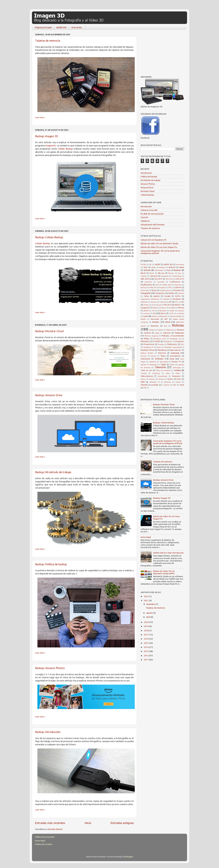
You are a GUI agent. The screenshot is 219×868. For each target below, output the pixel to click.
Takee (172, 365)
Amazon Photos (148, 184)
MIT (166, 319)
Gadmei (181, 293)
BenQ (143, 273)
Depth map (167, 285)
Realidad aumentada (173, 347)
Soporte (144, 217)
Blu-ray (161, 273)
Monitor (156, 322)
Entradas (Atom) (55, 829)
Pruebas (161, 344)
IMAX (155, 308)
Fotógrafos (160, 293)
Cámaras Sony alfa (149, 210)
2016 (147, 639)
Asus (169, 270)
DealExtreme (146, 285)
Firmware (177, 290)
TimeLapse (177, 368)
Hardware (177, 299)
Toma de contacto (163, 370)
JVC (153, 311)
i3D (183, 302)
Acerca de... (77, 27)
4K (150, 264)
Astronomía (159, 270)
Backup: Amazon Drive (49, 395)
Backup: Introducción (48, 732)
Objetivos (145, 221)
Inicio (88, 823)
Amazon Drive (147, 188)
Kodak (172, 311)
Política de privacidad (45, 837)
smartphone (175, 356)
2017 (147, 635)
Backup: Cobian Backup (49, 237)
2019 (147, 626)
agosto (150, 613)
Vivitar (170, 379)
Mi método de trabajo (151, 180)
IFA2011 (178, 305)
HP (170, 302)
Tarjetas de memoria (48, 41)
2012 (147, 655)
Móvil (168, 322)
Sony (172, 359)
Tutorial (144, 373)
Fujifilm (171, 293)
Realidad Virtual (148, 350)
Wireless (167, 382)
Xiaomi (178, 382)
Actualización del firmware (153, 225)
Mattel (143, 319)
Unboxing (156, 373)
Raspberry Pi (148, 347)
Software (159, 359)
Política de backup (149, 177)
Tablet (163, 365)
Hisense (154, 302)
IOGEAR (172, 308)
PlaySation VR (175, 339)
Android (172, 267)
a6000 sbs (168, 264)
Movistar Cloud (148, 191)
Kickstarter (162, 311)
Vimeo (143, 379)
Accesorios (180, 264)
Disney (143, 288)
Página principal (43, 27)
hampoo (166, 299)
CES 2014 (169, 279)
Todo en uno (146, 370)
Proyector (180, 341)
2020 (147, 622)
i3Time (146, 305)
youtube (155, 385)
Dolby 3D (152, 288)
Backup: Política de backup (51, 564)
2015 (147, 643)
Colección (148, 282)
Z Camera (166, 385)
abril (149, 617)
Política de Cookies (44, 844)
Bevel (152, 273)
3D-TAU (143, 264)
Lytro (146, 316)
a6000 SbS (61, 27)
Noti (165, 326)
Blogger (129, 857)
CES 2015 (180, 279)
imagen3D (51, 146)
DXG (170, 288)
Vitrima (161, 379)
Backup (177, 270)
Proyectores (149, 344)
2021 (147, 600)
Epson (154, 290)
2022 (147, 596)
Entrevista (145, 290)
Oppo (157, 333)
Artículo (147, 270)
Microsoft (155, 319)
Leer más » (40, 117)
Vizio (179, 379)
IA (152, 305)
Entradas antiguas (122, 823)
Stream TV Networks (149, 365)
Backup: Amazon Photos (50, 668)
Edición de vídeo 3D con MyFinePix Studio (160, 243)
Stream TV (176, 362)
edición (178, 287)
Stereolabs (164, 362)
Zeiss (182, 385)
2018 (147, 630)
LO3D (171, 313)
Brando (171, 273)
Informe (163, 308)
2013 (147, 651)
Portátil (157, 341)
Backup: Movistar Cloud (49, 331)
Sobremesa (145, 359)
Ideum (159, 305)
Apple (182, 267)
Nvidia (152, 330)
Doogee (162, 288)
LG (154, 313)
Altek (153, 267)
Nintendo (155, 326)
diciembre (151, 604)
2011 (147, 660)
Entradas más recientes (50, 823)
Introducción (146, 173)
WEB (143, 382)
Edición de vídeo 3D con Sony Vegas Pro (159, 247)
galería (157, 296)
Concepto (161, 282)
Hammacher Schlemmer (150, 299)
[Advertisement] (163, 51)
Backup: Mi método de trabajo (53, 472)
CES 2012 (145, 279)
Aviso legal (146, 537)
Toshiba (177, 370)
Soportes (153, 362)
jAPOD (146, 311)
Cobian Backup (65, 149)
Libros (163, 313)
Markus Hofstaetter (159, 316)
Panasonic (179, 333)
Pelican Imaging (151, 336)
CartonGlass (177, 276)
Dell (157, 285)
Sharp (163, 356)
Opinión (147, 333)
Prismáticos (168, 341)
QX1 (182, 344)
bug (179, 273)
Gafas (146, 296)
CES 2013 (158, 279)
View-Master (163, 376)
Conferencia (175, 282)
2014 (147, 647)
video (168, 373)
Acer (146, 267)
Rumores (162, 353)
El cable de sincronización (152, 214)
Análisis (162, 267)
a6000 (158, 264)
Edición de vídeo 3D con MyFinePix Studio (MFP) (164, 572)
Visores (152, 379)
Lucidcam (180, 313)
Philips (147, 339)
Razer (159, 347)
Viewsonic (176, 376)
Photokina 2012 (160, 339)
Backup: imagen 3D (47, 136)
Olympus (180, 330)
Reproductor (176, 350)
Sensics (144, 356)
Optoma (167, 333)
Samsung (175, 353)
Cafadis (144, 276)
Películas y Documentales (173, 336)
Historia (163, 302)
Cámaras (154, 276)
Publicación (172, 344)
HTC (176, 302)
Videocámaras (147, 376)
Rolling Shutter (147, 353)
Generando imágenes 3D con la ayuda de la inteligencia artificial (168, 442)
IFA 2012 (168, 305)
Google (167, 296)
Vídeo (178, 373)
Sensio (153, 356)
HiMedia (144, 302)
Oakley (160, 330)
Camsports (165, 276)
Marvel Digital (176, 316)
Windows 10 (155, 382)
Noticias (178, 325)
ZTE (145, 388)
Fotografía (145, 293)
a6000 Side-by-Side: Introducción (168, 553)
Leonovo (147, 313)
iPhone (181, 308)
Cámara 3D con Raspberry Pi (154, 240)
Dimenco (178, 285)
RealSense (162, 350)
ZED (175, 385)
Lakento (181, 311)
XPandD (144, 385)
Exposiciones (165, 290)
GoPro (178, 296)
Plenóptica (145, 341)
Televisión (160, 367)
